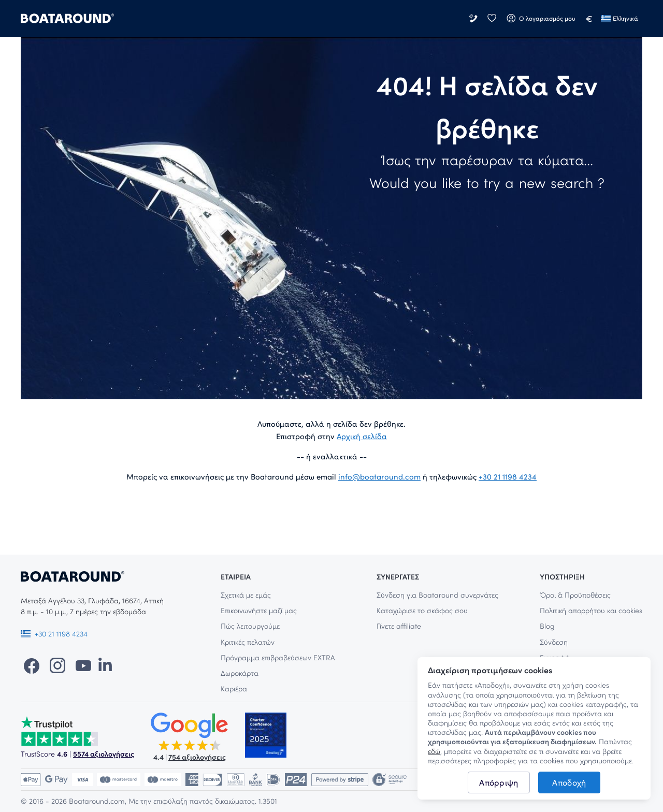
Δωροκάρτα (240, 673)
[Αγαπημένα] (492, 18)
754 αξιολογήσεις (197, 757)
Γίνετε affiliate (399, 626)
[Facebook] (32, 665)
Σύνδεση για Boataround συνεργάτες (437, 595)
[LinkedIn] (105, 665)
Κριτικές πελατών (248, 642)
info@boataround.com (379, 476)
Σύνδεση (554, 642)
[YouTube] (83, 665)
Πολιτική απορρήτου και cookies (591, 610)
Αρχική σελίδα (362, 436)
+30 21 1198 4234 (508, 476)
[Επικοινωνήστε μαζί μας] (474, 18)
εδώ (434, 751)
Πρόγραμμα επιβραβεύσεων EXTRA (278, 657)
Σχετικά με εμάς (246, 595)
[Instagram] (57, 665)
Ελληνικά (619, 18)
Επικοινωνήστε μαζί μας (259, 610)
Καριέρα (234, 688)
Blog (547, 626)
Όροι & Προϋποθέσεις (575, 595)
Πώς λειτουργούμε (250, 626)
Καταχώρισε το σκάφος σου (422, 610)
